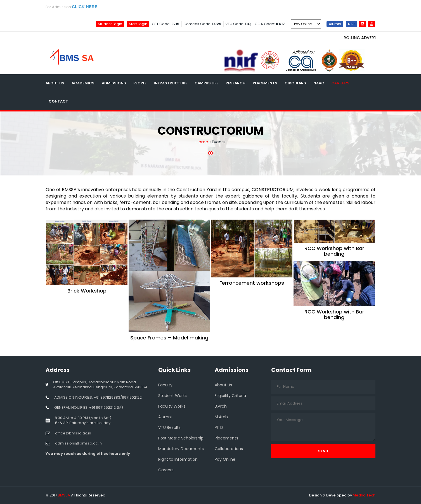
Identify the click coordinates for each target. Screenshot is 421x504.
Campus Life (206, 83)
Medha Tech (364, 495)
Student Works (172, 396)
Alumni (335, 24)
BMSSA (64, 495)
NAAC (319, 83)
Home (202, 142)
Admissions (114, 83)
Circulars (295, 83)
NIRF (352, 24)
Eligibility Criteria (230, 396)
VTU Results (169, 427)
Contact (58, 101)
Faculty (165, 385)
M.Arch (221, 417)
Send (323, 451)
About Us (55, 83)
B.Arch (221, 406)
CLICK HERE (85, 7)
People (140, 83)
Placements (265, 83)
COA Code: (270, 24)
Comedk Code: (202, 24)
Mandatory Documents (181, 449)
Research (236, 83)
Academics (83, 83)
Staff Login (138, 24)
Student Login (110, 24)
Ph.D (219, 427)
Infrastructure (171, 83)
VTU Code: (238, 24)
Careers (340, 83)
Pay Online (225, 459)
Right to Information (178, 459)
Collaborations (229, 449)
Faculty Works (172, 406)
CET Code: (166, 24)
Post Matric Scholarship (181, 438)
